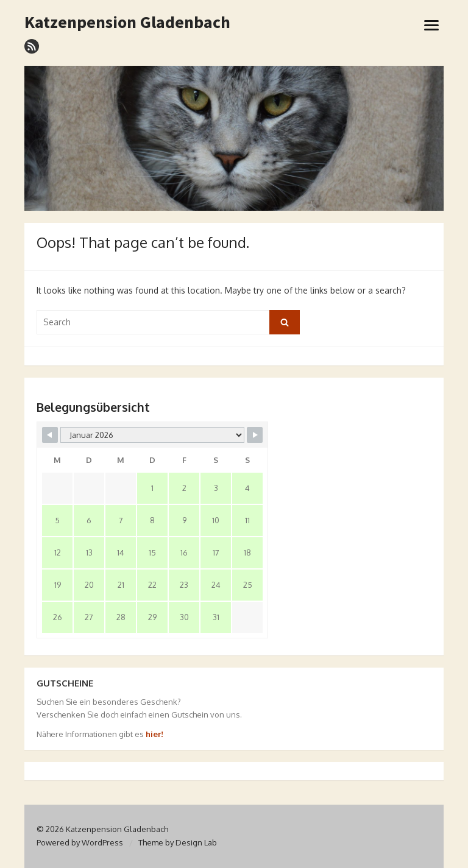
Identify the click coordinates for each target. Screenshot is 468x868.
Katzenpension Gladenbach (127, 23)
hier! (154, 734)
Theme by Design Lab (178, 842)
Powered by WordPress (80, 842)
